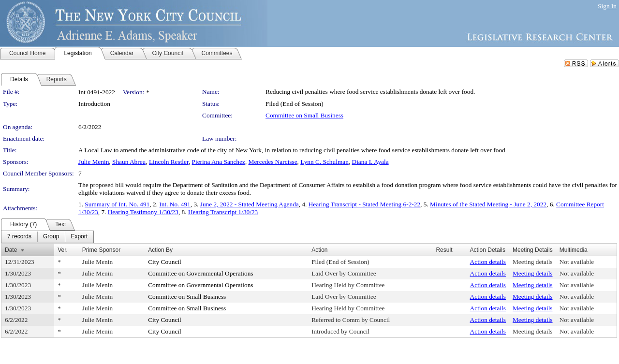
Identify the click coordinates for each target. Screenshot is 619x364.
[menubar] (47, 237)
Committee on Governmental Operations (200, 273)
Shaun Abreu (129, 162)
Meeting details (533, 262)
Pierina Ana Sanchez (219, 162)
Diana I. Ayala (370, 162)
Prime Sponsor (101, 250)
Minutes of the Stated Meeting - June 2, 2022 (488, 204)
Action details (488, 262)
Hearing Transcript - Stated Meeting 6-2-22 (364, 204)
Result (444, 250)
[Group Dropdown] (51, 237)
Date (11, 250)
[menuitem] (19, 237)
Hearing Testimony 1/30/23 (143, 212)
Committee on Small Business (304, 115)
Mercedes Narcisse (273, 162)
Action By (160, 250)
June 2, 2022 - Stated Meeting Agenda (250, 204)
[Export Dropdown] (79, 237)
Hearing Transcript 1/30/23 (223, 212)
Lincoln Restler (169, 162)
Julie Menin (94, 162)
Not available (577, 262)
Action (319, 250)
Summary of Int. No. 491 (117, 204)
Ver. (63, 250)
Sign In (607, 6)
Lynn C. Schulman (324, 162)
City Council (165, 262)
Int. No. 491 (175, 204)
